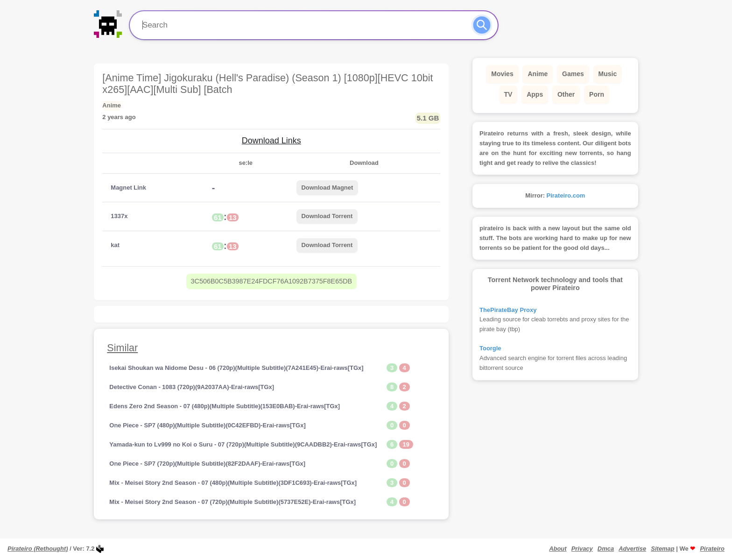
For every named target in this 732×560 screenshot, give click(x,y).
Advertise (632, 549)
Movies (502, 74)
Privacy (582, 549)
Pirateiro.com (566, 195)
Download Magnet (327, 188)
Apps (535, 94)
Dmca (606, 549)
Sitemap (662, 549)
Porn (597, 94)
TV (508, 94)
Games (573, 74)
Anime (538, 74)
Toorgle (490, 348)
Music (608, 74)
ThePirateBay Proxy (508, 310)
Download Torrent (327, 216)
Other (566, 94)
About (558, 549)
